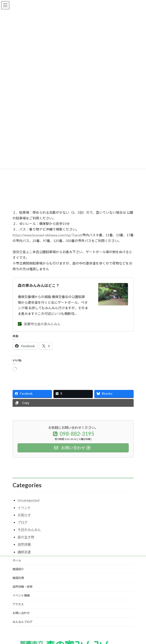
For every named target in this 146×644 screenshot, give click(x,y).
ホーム (17, 560)
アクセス (18, 604)
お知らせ (24, 515)
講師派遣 (24, 552)
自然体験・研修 (23, 587)
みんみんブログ (23, 622)
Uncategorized (28, 500)
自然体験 (24, 544)
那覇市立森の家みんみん (39, 324)
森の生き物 (26, 537)
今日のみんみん (29, 530)
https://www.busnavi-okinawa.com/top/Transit (47, 235)
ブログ (23, 522)
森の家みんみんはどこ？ (39, 285)
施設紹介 (18, 569)
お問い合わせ (21, 613)
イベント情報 (21, 595)
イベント (24, 508)
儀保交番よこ (23, 252)
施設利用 (18, 578)
